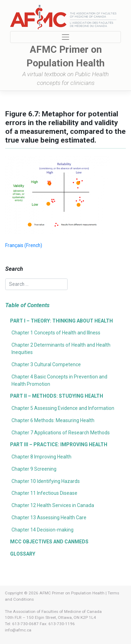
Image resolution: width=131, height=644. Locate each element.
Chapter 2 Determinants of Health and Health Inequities (61, 349)
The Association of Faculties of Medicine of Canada (53, 612)
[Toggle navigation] (66, 37)
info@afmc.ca (18, 630)
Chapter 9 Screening (34, 469)
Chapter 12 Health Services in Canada (53, 505)
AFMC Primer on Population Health (72, 593)
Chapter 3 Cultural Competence (46, 364)
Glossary (23, 554)
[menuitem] (24, 246)
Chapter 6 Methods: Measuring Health (53, 420)
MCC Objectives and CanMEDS (49, 542)
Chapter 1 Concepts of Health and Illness (56, 333)
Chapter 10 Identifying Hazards (46, 481)
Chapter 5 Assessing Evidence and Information (63, 408)
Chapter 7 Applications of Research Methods (61, 433)
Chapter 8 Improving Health (41, 457)
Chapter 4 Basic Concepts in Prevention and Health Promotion (59, 380)
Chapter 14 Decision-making (43, 530)
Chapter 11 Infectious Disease (44, 493)
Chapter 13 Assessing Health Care (49, 518)
